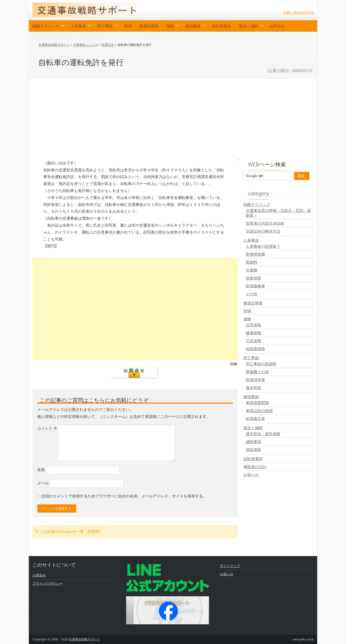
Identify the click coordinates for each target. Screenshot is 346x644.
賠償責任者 (255, 419)
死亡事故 (105, 26)
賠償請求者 (255, 380)
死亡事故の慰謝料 (261, 364)
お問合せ (277, 26)
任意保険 (253, 325)
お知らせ (251, 475)
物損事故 (193, 26)
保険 (170, 26)
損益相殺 (253, 450)
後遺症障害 (149, 26)
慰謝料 (252, 262)
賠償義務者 (255, 286)
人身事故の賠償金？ (263, 246)
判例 (128, 26)
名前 (41, 470)
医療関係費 (255, 254)
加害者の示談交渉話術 (265, 223)
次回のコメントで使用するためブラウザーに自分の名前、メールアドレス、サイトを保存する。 (124, 496)
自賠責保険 (255, 349)
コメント (47, 428)
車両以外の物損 (259, 411)
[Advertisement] (173, 118)
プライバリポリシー (48, 583)
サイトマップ (230, 566)
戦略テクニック (46, 26)
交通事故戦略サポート (84, 639)
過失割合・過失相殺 (263, 434)
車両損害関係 (257, 403)
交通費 (252, 270)
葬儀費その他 (257, 372)
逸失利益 (253, 388)
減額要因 (253, 442)
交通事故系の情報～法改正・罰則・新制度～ (278, 213)
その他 (252, 294)
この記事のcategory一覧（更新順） (71, 532)
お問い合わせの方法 (298, 12)
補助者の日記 (255, 467)
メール (43, 483)
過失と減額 (248, 26)
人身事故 (78, 26)
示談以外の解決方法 (263, 231)
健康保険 (253, 333)
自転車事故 (222, 26)
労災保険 (253, 341)
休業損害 (253, 278)
